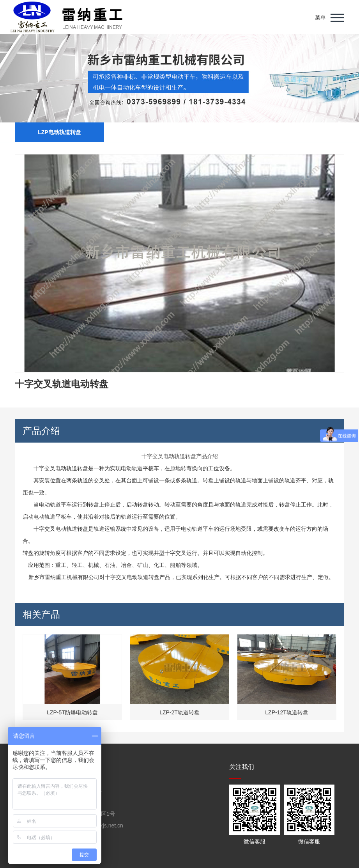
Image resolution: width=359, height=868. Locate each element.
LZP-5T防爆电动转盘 (72, 712)
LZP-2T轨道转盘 (179, 712)
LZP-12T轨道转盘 (286, 712)
